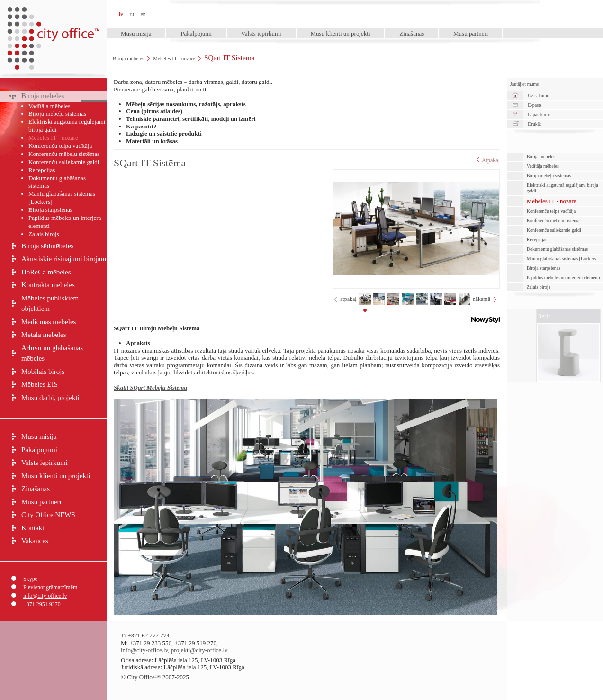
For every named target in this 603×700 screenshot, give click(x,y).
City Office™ (53, 14)
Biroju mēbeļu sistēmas (57, 114)
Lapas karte (539, 114)
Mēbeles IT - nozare (174, 58)
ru (132, 14)
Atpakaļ (488, 160)
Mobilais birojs (43, 372)
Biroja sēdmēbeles (47, 246)
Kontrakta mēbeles (48, 285)
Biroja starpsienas (50, 210)
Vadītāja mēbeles (49, 106)
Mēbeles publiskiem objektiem (50, 304)
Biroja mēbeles (128, 58)
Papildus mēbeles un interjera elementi (65, 222)
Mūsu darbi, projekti (50, 398)
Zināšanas (412, 33)
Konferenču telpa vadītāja (60, 146)
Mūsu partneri (471, 33)
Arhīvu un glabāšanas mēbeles (52, 353)
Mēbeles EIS (40, 384)
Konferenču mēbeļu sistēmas (64, 154)
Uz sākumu (538, 95)
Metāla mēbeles (44, 335)
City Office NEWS (48, 515)
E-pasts (535, 105)
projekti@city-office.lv (199, 650)
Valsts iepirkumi (261, 33)
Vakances (35, 541)
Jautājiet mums (524, 84)
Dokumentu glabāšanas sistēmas (57, 182)
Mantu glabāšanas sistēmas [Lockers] (62, 198)
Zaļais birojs (44, 234)
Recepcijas (42, 170)
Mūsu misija (136, 33)
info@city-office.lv (45, 596)
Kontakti (34, 528)
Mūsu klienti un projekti (340, 33)
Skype (30, 579)
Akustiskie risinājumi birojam (64, 259)
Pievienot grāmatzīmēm (50, 587)
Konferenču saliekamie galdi (64, 162)
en (143, 14)
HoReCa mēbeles (46, 272)
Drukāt (534, 124)
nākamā (481, 299)
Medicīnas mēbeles (49, 322)
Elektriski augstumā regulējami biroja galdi (67, 126)
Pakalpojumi (196, 33)
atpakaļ (348, 299)
